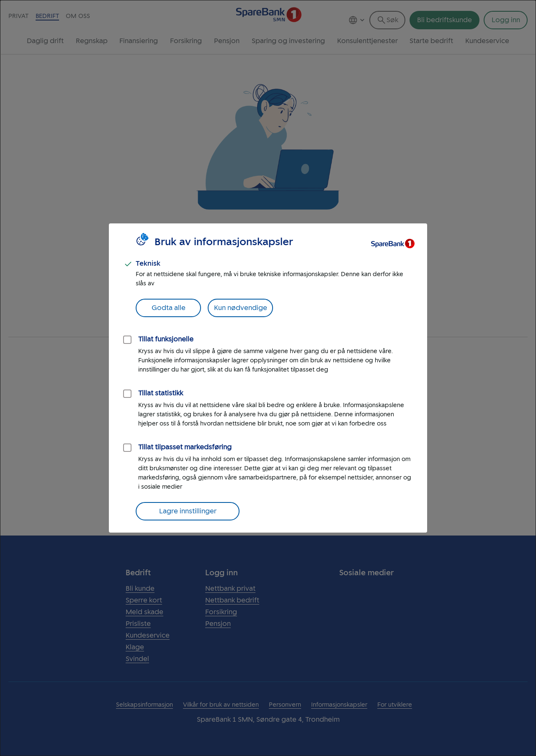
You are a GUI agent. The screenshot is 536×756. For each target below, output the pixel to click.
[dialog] (268, 378)
